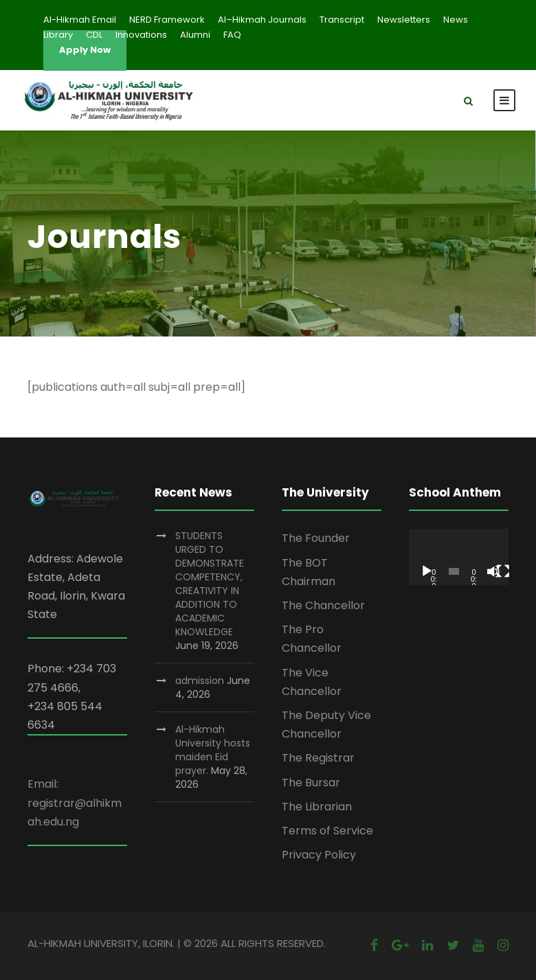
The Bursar (311, 783)
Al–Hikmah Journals (262, 20)
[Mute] (493, 571)
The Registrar (318, 758)
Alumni (195, 35)
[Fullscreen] (503, 571)
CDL (94, 35)
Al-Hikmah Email (80, 20)
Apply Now (85, 50)
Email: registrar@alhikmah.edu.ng (75, 802)
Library (58, 35)
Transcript (342, 20)
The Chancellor (323, 605)
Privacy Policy (319, 855)
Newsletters (404, 20)
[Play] (427, 571)
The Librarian (317, 807)
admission (200, 681)
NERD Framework (167, 20)
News (456, 20)
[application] (459, 557)
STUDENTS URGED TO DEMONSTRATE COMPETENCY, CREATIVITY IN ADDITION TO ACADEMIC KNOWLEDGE (210, 584)
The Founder (316, 538)
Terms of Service (327, 831)
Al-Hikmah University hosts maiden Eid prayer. (213, 750)
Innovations (141, 35)
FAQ (232, 35)
